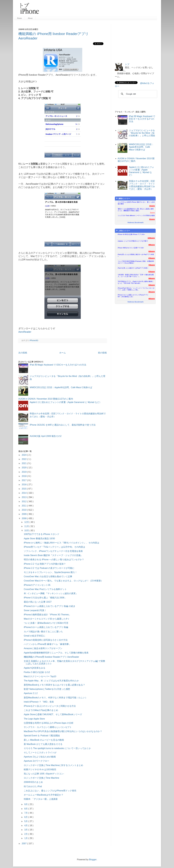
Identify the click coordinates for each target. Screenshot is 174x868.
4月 (26, 825)
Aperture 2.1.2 (31, 693)
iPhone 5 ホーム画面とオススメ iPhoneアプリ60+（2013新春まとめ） (133, 296)
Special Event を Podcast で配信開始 (42, 736)
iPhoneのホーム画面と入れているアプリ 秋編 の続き (50, 606)
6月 (26, 817)
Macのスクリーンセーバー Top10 (40, 676)
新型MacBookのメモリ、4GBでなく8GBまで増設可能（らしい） (56, 698)
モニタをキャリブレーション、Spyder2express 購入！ (50, 572)
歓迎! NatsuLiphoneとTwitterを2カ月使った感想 (47, 689)
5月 (26, 821)
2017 (24, 480)
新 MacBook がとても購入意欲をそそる (43, 744)
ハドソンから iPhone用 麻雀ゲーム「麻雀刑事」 (47, 644)
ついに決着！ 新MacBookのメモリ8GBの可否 (46, 623)
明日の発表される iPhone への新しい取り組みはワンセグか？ (54, 560)
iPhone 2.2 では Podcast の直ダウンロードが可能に (49, 568)
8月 (26, 809)
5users (152, 213)
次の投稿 (23, 353)
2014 (24, 493)
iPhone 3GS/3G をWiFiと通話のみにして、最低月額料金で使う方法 (63, 425)
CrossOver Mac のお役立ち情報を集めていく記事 (48, 576)
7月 (26, 813)
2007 (24, 844)
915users (152, 251)
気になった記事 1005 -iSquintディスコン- (44, 774)
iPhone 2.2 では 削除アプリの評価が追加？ (45, 564)
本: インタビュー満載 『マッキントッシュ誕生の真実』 (51, 593)
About (30, 18)
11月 (27, 526)
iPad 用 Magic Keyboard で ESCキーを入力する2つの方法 (58, 365)
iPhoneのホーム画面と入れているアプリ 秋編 (46, 627)
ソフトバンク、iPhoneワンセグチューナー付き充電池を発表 (53, 551)
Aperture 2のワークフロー (36, 761)
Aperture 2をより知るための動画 (40, 757)
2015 (24, 489)
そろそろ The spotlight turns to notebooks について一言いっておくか (57, 748)
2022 (24, 459)
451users (152, 292)
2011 (24, 506)
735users (152, 265)
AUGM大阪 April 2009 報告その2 (46, 436)
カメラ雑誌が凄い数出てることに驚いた (43, 632)
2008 (24, 518)
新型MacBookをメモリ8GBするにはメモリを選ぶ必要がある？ (54, 685)
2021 (24, 463)
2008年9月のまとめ (33, 782)
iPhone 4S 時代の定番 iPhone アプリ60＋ (132, 234)
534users (152, 285)
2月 (26, 834)
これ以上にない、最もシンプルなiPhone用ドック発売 (50, 791)
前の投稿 (102, 353)
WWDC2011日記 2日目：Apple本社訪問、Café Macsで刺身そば (61, 387)
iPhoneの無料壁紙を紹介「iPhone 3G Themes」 (47, 615)
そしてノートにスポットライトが (40, 753)
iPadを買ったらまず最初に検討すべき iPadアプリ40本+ (136, 255)
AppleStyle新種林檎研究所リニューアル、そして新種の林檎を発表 (56, 653)
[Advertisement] (99, 9)
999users (152, 245)
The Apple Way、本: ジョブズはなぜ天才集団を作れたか (51, 681)
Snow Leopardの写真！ (35, 610)
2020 (24, 468)
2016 (24, 485)
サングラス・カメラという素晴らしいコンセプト (48, 727)
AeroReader (25, 332)
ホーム (63, 353)
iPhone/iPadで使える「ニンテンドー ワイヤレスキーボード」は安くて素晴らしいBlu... (136, 289)
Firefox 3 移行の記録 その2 (37, 672)
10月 (27, 530)
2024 (24, 455)
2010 (24, 510)
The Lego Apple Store (34, 719)
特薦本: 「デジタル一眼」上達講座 (41, 799)
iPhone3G (34, 340)
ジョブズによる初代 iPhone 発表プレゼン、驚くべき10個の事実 (136, 203)
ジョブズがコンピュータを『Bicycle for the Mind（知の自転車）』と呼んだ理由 (142, 133)
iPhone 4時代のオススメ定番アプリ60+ (131, 248)
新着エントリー (123, 198)
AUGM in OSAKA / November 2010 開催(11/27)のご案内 (46, 399)
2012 (24, 501)
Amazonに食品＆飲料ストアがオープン (43, 648)
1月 (26, 838)
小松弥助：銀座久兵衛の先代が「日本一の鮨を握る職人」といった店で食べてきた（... (136, 276)
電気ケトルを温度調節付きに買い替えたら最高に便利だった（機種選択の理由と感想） (136, 210)
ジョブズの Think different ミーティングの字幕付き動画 (136, 216)
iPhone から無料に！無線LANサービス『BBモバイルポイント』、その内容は (62, 543)
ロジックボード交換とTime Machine (41, 778)
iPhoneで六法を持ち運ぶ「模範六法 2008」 (45, 598)
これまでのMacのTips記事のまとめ (41, 710)
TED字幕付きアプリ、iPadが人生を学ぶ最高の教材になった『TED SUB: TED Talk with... (136, 282)
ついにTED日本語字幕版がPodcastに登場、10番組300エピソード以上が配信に (136, 262)
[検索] (137, 94)
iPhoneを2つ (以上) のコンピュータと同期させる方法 (50, 706)
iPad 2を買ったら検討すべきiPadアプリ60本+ (133, 268)
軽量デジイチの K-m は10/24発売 (40, 769)
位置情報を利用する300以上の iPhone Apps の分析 (49, 723)
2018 (24, 476)
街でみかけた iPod (33, 786)
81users (152, 219)
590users (152, 278)
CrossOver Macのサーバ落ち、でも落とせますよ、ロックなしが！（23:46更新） (63, 581)
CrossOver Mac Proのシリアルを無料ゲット (45, 589)
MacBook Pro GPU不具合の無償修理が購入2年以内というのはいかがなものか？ (63, 731)
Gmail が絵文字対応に (35, 636)
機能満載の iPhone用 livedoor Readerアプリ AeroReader (51, 657)
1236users (151, 238)
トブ (127, 64)
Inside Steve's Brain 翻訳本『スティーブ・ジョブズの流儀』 (53, 555)
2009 (24, 514)
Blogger (93, 860)
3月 (26, 830)
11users (152, 206)
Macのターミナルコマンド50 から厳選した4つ (46, 619)
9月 (26, 804)
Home (19, 18)
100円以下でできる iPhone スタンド (42, 534)
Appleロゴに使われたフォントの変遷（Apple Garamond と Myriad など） (65, 402)
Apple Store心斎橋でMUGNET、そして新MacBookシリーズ (53, 714)
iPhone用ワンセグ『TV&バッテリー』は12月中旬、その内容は (54, 547)
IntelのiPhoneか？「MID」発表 (39, 702)
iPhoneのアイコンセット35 (37, 585)
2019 (24, 472)
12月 (27, 522)
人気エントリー (123, 231)
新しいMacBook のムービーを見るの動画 (44, 740)
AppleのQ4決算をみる (35, 668)
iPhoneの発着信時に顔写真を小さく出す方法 (46, 640)
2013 (24, 497)
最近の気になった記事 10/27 (38, 602)
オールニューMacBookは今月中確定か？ (44, 795)
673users (152, 272)
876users (152, 258)
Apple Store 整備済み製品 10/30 (39, 538)
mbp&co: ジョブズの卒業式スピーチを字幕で (133, 241)
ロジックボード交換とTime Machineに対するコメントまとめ (53, 765)
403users (152, 299)
